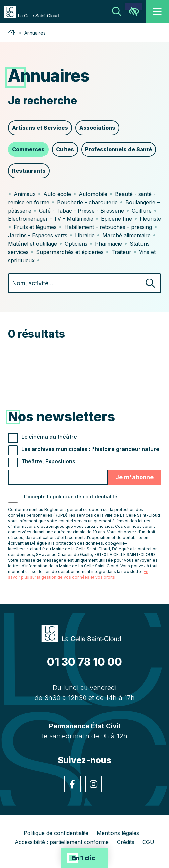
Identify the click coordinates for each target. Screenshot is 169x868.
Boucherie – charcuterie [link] (87, 202)
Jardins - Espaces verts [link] (38, 235)
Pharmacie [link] (109, 244)
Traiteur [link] (121, 252)
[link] (35, 11)
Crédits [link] (126, 842)
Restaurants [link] (29, 171)
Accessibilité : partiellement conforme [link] (62, 842)
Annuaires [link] (35, 33)
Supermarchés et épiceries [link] (70, 252)
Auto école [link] (57, 194)
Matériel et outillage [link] (32, 244)
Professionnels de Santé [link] (119, 149)
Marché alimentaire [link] (127, 235)
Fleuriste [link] (150, 219)
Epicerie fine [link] (116, 219)
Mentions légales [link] (118, 833)
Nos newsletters (61, 417)
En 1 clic (83, 858)
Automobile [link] (93, 194)
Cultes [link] (65, 149)
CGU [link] (148, 842)
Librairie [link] (85, 235)
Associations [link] (97, 128)
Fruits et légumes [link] (35, 227)
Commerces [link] (28, 149)
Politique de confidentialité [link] (56, 833)
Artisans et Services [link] (40, 128)
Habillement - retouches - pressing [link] (108, 227)
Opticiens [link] (76, 244)
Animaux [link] (25, 194)
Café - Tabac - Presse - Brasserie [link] (82, 211)
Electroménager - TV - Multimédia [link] (51, 219)
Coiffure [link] (142, 211)
